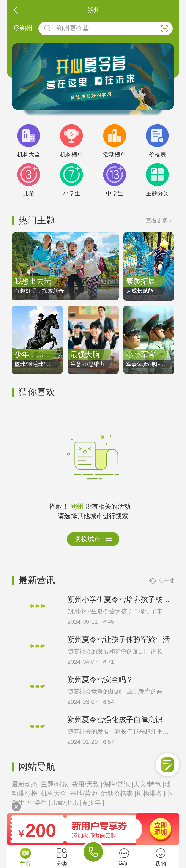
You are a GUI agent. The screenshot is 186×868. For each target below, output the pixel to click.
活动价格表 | (119, 793)
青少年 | (93, 803)
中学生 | (39, 803)
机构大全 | (55, 793)
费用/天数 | (87, 784)
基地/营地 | (85, 793)
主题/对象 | (56, 784)
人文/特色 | (149, 784)
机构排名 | (151, 793)
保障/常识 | (118, 784)
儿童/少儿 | (66, 803)
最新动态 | (26, 784)
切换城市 (93, 539)
